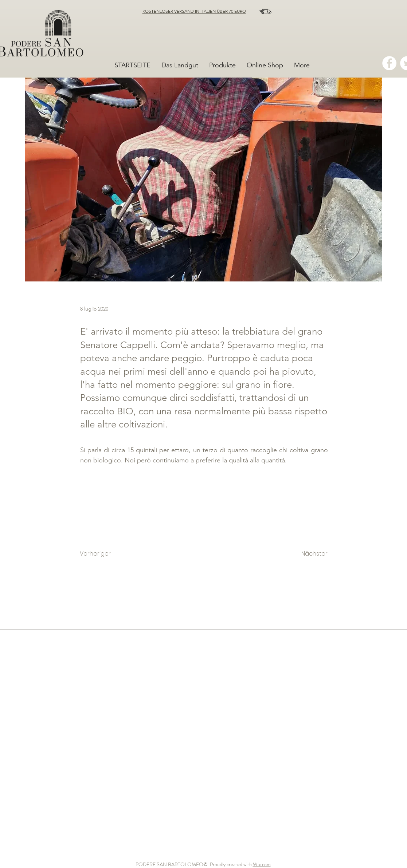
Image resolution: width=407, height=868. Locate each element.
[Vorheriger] (104, 554)
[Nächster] (307, 554)
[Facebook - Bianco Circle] (389, 63)
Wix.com (262, 864)
